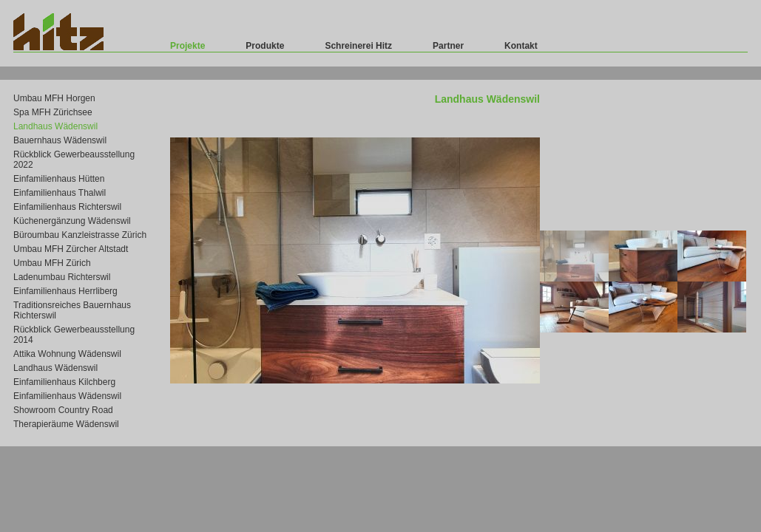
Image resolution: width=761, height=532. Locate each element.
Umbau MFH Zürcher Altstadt (71, 249)
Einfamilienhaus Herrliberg (65, 291)
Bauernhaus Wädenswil (60, 140)
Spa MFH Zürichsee (53, 112)
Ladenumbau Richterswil (62, 277)
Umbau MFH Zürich (52, 263)
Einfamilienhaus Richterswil (67, 207)
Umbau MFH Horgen (54, 98)
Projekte (187, 46)
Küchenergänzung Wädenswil (72, 221)
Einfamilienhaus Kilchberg (64, 382)
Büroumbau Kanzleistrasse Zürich (80, 235)
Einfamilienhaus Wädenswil (67, 396)
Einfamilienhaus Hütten (59, 179)
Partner (448, 46)
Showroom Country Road (63, 410)
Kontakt (521, 46)
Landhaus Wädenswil (55, 126)
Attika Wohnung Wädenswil (67, 354)
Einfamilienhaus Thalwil (60, 193)
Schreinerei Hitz (358, 46)
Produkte (265, 46)
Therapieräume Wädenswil (66, 424)
